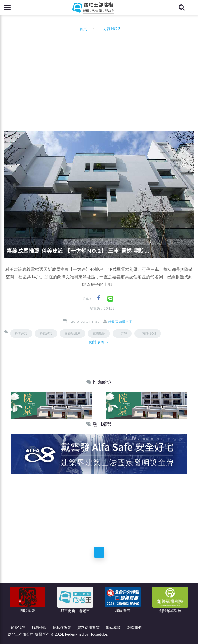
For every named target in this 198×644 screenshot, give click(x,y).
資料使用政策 (89, 627)
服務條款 (39, 627)
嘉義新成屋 (72, 333)
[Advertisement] (101, 78)
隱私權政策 (62, 627)
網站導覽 (113, 627)
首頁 (82, 29)
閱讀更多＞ (99, 342)
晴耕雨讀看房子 (120, 322)
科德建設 (46, 333)
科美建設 (21, 333)
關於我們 (18, 627)
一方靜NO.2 (148, 333)
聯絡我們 (134, 627)
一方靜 (122, 333)
